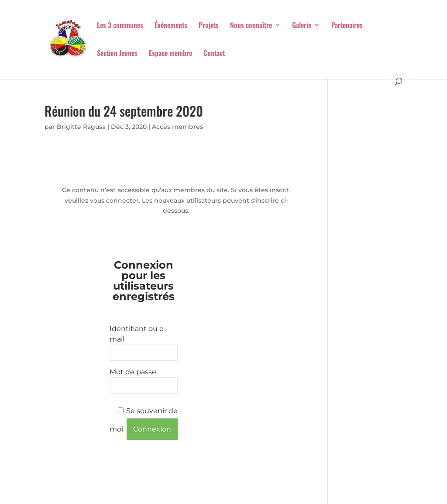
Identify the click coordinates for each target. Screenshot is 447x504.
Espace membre (170, 54)
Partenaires (347, 26)
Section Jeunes (117, 54)
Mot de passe (133, 372)
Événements (171, 26)
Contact (214, 54)
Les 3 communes (120, 26)
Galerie (302, 26)
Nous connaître (251, 26)
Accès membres (177, 127)
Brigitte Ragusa (81, 127)
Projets (209, 26)
